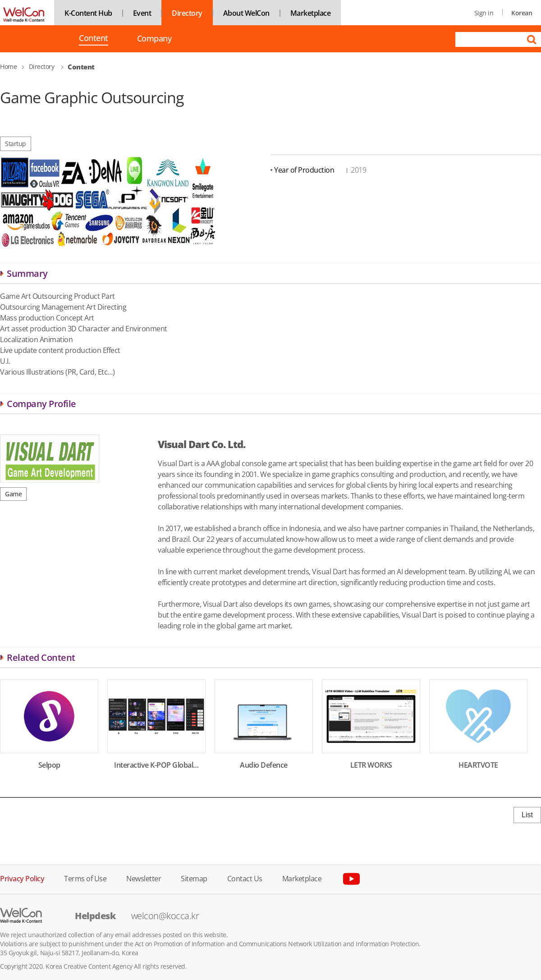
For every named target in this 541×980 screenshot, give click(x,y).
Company (154, 39)
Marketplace (311, 13)
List (527, 815)
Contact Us (245, 878)
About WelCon (246, 13)
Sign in (484, 13)
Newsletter (144, 878)
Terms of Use (85, 878)
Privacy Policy (22, 878)
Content (94, 39)
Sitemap (194, 878)
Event (142, 13)
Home (8, 66)
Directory (187, 13)
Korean (522, 13)
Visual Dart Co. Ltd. (202, 444)
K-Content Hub (88, 13)
